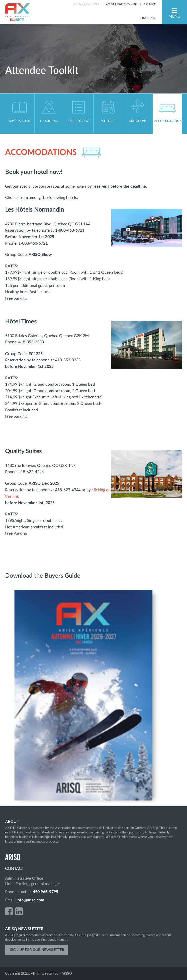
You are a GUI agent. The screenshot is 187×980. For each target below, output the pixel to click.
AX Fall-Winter (17, 12)
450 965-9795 (45, 892)
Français (148, 18)
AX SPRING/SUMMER (122, 4)
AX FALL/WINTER (86, 4)
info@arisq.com (30, 900)
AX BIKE (150, 4)
